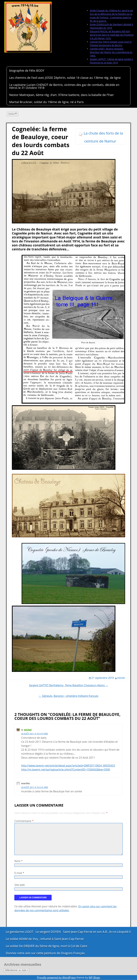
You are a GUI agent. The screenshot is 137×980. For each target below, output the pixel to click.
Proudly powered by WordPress (56, 978)
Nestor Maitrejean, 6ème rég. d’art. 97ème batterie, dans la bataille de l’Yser (61, 95)
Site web (20, 885)
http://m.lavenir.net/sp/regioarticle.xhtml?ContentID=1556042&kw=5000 (66, 770)
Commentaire (24, 821)
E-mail (19, 873)
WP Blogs (94, 978)
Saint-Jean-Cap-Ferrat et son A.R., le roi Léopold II (97, 932)
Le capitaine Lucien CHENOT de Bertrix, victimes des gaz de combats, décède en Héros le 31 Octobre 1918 (64, 86)
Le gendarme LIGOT (19, 932)
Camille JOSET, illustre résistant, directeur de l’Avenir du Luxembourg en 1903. (111, 52)
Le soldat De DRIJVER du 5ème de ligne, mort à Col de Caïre (46, 946)
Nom (18, 861)
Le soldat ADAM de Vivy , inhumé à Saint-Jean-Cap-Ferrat (45, 939)
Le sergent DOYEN (48, 932)
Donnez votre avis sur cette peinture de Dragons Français (45, 953)
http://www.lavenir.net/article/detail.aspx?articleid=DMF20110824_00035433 (68, 766)
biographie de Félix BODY (27, 70)
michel (121, 678)
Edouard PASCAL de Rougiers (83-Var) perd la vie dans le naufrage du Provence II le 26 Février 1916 (112, 35)
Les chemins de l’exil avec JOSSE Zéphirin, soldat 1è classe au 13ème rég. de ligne (65, 78)
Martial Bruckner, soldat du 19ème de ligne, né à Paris (46, 102)
